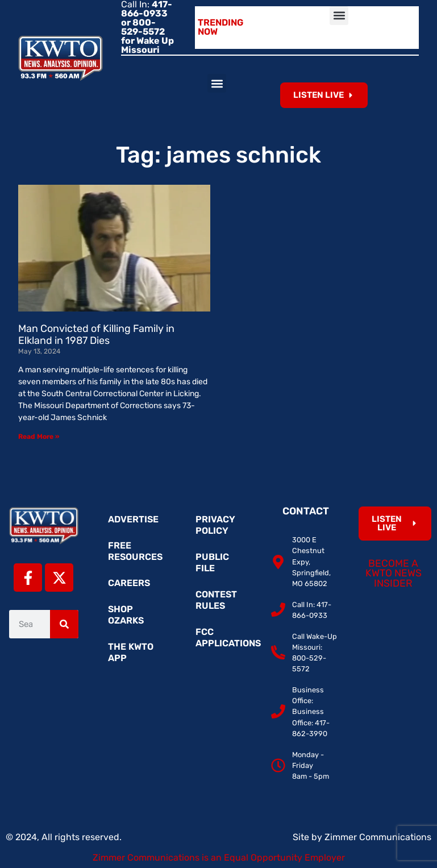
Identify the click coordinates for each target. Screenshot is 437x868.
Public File (212, 562)
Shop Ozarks (126, 615)
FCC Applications (224, 637)
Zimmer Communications (378, 837)
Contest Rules (216, 600)
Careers (129, 583)
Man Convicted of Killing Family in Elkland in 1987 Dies (96, 335)
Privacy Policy (215, 525)
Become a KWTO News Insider (394, 573)
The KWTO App (131, 652)
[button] (339, 16)
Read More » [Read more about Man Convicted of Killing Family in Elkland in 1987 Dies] (39, 437)
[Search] (64, 624)
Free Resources (135, 551)
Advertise (133, 519)
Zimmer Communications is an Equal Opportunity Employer (219, 857)
